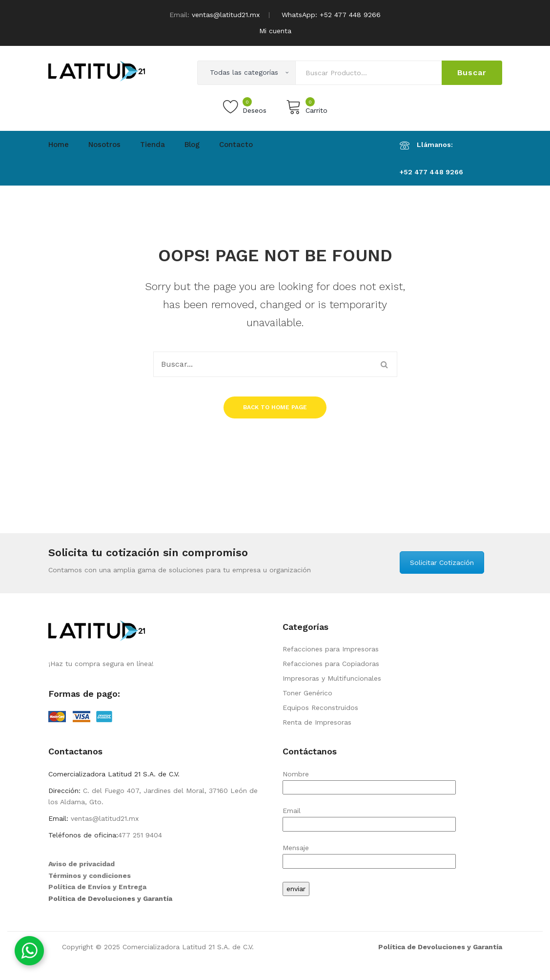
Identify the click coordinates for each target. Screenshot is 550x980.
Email (369, 817)
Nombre (369, 781)
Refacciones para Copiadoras (331, 664)
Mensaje (369, 854)
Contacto (236, 145)
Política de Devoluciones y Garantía (110, 898)
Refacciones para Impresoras (331, 649)
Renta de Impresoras (317, 722)
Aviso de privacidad (81, 864)
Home (59, 145)
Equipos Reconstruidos (320, 708)
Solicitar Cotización (442, 563)
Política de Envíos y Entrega (97, 887)
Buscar (472, 73)
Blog (192, 145)
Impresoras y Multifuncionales (332, 678)
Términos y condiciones (90, 876)
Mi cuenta (275, 31)
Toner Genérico (307, 693)
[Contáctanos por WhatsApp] (29, 951)
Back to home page (275, 407)
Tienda (153, 145)
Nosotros (104, 145)
